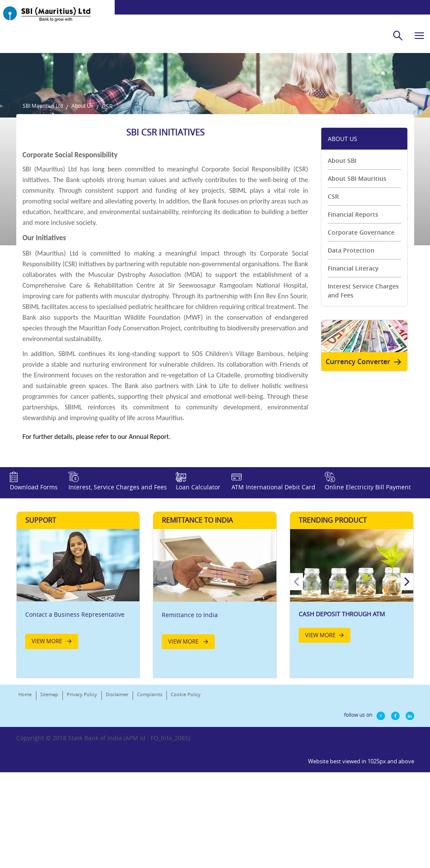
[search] (398, 35)
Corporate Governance (361, 329)
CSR (333, 293)
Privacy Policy (82, 822)
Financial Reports (353, 311)
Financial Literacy (353, 365)
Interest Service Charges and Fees (363, 388)
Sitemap (49, 822)
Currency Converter (365, 465)
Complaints (150, 822)
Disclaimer (117, 822)
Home (25, 822)
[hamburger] (419, 35)
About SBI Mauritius (357, 275)
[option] (352, 712)
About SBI (342, 257)
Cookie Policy (186, 822)
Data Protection (351, 347)
